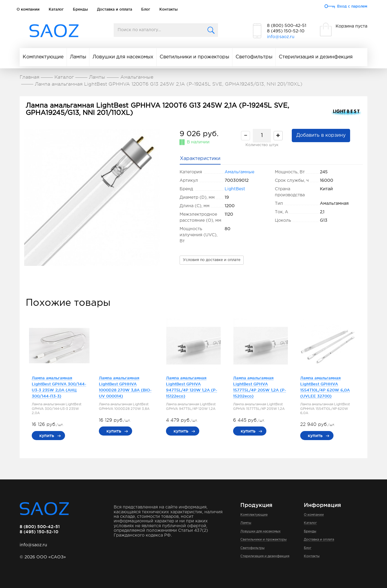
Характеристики (200, 159)
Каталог (56, 9)
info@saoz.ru (281, 37)
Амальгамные (239, 172)
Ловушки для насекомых (123, 57)
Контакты (169, 9)
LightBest (235, 189)
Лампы (78, 57)
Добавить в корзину (321, 135)
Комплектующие (43, 57)
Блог (146, 9)
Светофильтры (254, 57)
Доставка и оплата (115, 9)
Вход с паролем (352, 6)
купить (47, 436)
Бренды (80, 9)
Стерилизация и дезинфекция (316, 57)
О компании (28, 9)
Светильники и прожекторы (194, 57)
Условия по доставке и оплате (212, 260)
